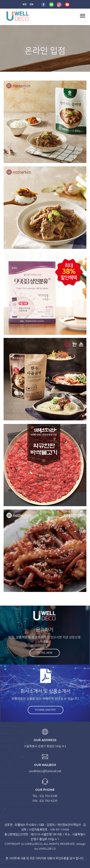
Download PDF (47, 710)
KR (25, 4)
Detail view (43, 653)
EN (32, 4)
